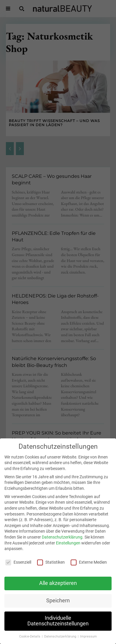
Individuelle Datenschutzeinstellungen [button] (58, 628)
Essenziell (18, 569)
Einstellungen (68, 550)
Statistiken (51, 569)
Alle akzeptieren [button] (58, 590)
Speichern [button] (58, 608)
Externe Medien (89, 569)
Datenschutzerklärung (62, 544)
